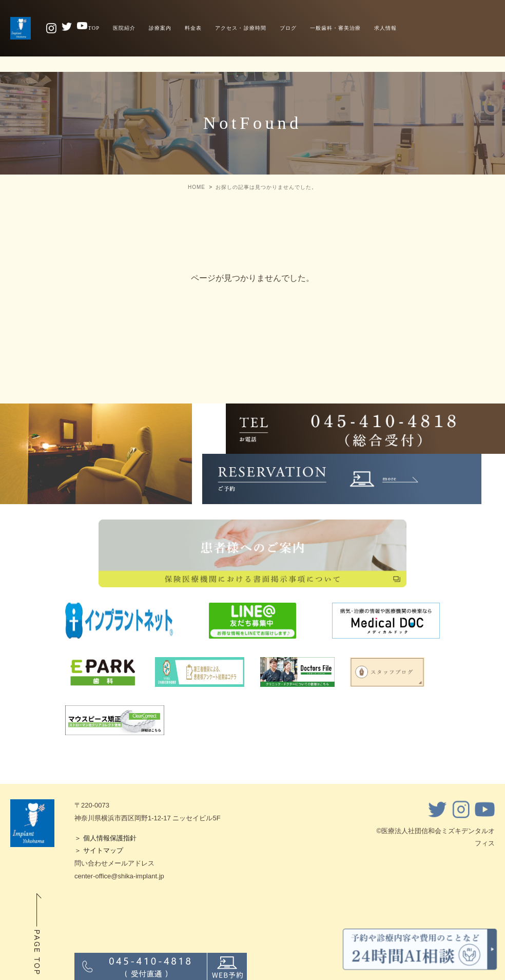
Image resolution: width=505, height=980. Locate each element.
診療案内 (160, 28)
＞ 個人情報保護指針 (105, 838)
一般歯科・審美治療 (335, 28)
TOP (94, 28)
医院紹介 (124, 28)
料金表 (193, 28)
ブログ (288, 28)
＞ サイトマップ (99, 850)
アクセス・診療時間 (240, 28)
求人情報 (385, 28)
